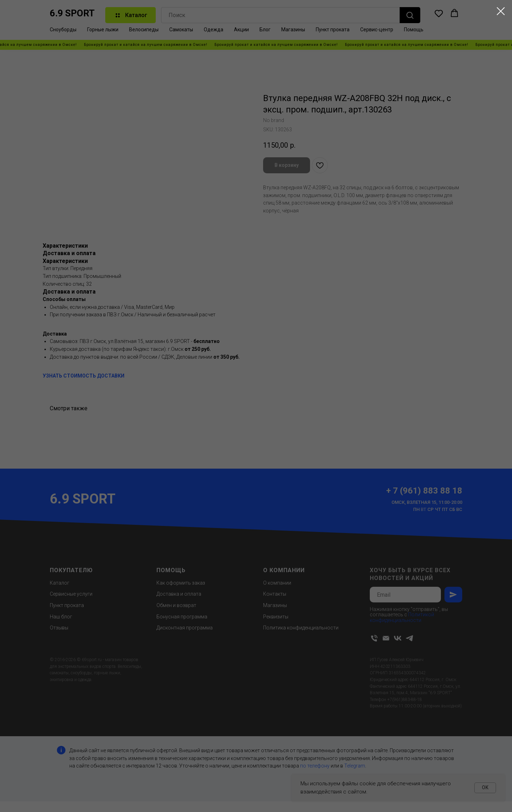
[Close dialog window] (501, 11)
